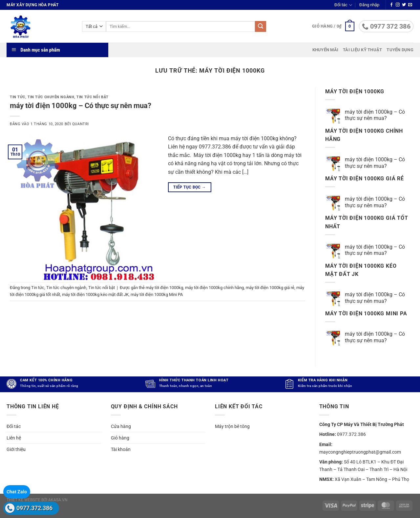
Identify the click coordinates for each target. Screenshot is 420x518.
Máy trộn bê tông (232, 426)
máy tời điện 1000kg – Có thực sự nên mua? (81, 105)
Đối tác (343, 5)
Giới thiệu (16, 449)
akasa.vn (58, 500)
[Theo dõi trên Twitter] (404, 5)
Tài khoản (121, 449)
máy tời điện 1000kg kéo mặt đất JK (95, 294)
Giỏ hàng (120, 438)
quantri (81, 124)
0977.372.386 (34, 508)
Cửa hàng (121, 426)
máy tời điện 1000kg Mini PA (157, 294)
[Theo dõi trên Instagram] (398, 5)
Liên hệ (14, 438)
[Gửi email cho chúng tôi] (410, 5)
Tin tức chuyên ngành (51, 97)
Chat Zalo (17, 492)
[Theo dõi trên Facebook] (391, 5)
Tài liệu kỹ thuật (362, 50)
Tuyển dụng (400, 50)
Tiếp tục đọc (189, 187)
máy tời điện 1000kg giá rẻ (270, 288)
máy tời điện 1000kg (164, 288)
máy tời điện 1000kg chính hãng (214, 288)
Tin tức (18, 97)
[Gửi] (261, 27)
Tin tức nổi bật (92, 97)
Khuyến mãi (325, 50)
